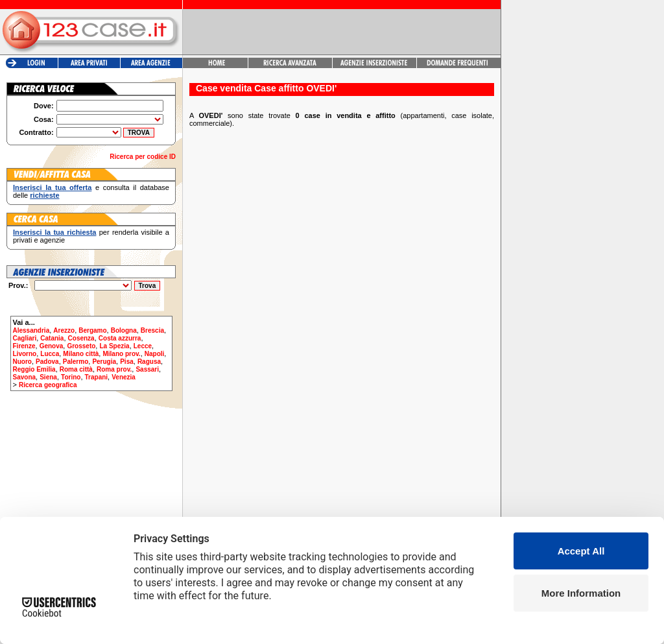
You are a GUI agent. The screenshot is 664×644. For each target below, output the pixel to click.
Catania (52, 338)
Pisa (127, 362)
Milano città (81, 354)
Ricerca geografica (48, 385)
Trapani (97, 377)
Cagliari (25, 338)
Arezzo (64, 330)
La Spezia (114, 346)
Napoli (155, 354)
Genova (52, 346)
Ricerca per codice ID (143, 157)
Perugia (104, 362)
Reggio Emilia (34, 369)
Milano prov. (121, 354)
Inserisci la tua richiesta (54, 232)
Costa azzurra (120, 338)
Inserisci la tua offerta (52, 187)
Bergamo (92, 330)
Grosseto (81, 346)
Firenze (24, 346)
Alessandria (31, 330)
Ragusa (149, 362)
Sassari (147, 369)
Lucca (50, 354)
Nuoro (22, 362)
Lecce (143, 346)
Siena (48, 377)
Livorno (25, 354)
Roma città (76, 369)
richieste (44, 195)
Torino (71, 377)
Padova (47, 362)
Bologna (124, 330)
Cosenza (81, 338)
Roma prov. (114, 369)
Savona (25, 377)
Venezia (124, 377)
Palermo (76, 362)
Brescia (152, 330)
